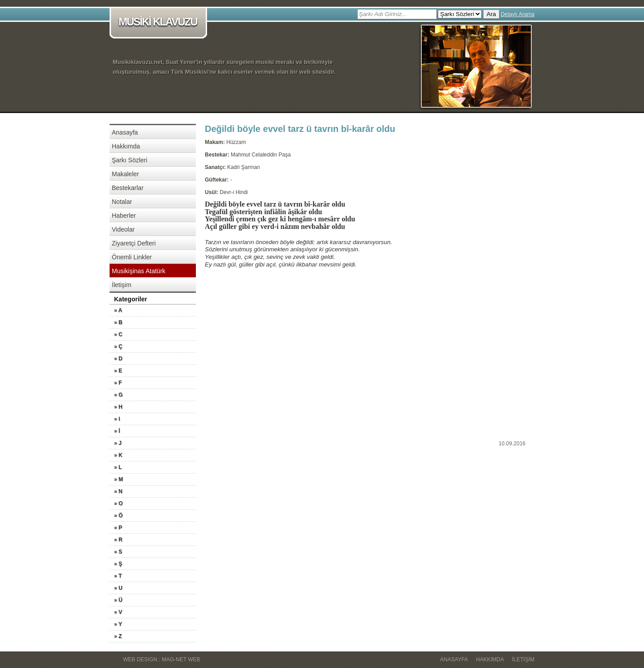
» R (118, 540)
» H (118, 407)
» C (118, 334)
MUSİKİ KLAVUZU (160, 23)
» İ (117, 431)
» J (118, 443)
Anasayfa (125, 132)
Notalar (122, 202)
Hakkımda (126, 146)
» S (118, 552)
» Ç (118, 347)
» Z (118, 636)
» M (119, 479)
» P (118, 528)
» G (118, 395)
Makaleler (125, 174)
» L (118, 467)
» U (118, 588)
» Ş (118, 564)
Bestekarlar (128, 188)
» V (118, 612)
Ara (491, 14)
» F (118, 383)
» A (118, 310)
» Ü (118, 600)
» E (118, 371)
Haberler (124, 216)
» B (118, 322)
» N (118, 491)
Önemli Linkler (132, 257)
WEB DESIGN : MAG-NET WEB (161, 660)
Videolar (123, 229)
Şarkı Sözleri (129, 160)
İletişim (122, 285)
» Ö (118, 516)
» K (118, 455)
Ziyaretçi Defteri (134, 243)
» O (118, 503)
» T (118, 576)
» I (117, 419)
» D (118, 359)
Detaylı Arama (518, 14)
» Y (118, 624)
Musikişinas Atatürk (139, 271)
